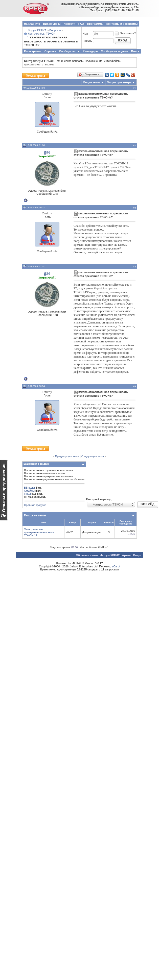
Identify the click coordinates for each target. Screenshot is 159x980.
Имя (85, 34)
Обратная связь (87, 555)
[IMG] (27, 494)
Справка (50, 51)
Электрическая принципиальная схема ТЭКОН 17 (39, 532)
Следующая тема (93, 456)
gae (47, 152)
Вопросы (55, 30)
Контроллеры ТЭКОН (42, 34)
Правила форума (35, 505)
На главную (32, 24)
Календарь (90, 51)
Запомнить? (125, 33)
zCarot (116, 566)
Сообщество (70, 51)
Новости (70, 24)
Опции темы (91, 82)
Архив (126, 555)
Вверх (137, 555)
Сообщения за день (114, 51)
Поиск (135, 51)
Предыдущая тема (67, 456)
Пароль (87, 41)
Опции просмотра (119, 82)
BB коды (29, 488)
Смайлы (29, 491)
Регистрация (33, 51)
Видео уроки (52, 24)
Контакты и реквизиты (122, 24)
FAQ (81, 24)
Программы (95, 24)
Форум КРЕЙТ (37, 30)
